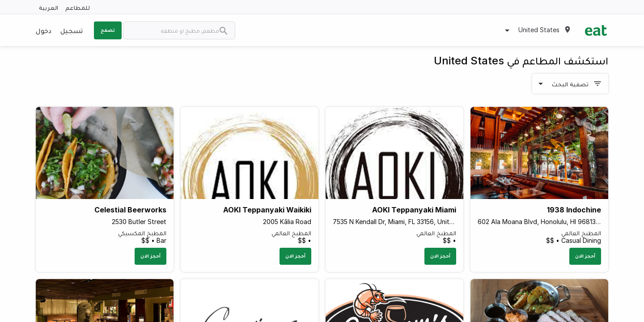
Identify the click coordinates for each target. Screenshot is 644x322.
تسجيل (72, 30)
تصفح (108, 30)
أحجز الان (585, 256)
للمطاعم (78, 7)
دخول (44, 30)
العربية (49, 7)
